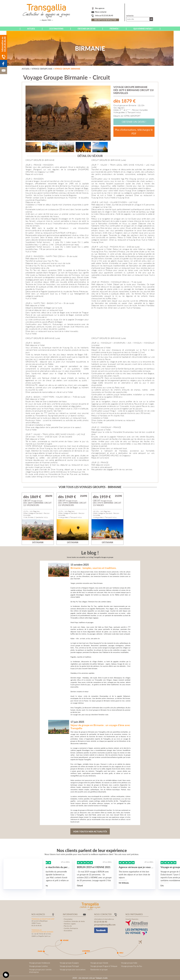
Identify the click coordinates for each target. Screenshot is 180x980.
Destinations (56, 29)
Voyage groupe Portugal (69, 966)
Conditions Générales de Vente (74, 921)
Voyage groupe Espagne (69, 963)
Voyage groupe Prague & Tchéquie (104, 966)
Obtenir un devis (87, 29)
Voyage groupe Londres (38, 966)
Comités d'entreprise (71, 928)
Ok (151, 19)
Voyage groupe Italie (129, 963)
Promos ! (114, 29)
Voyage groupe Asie (42, 69)
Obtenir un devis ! (134, 122)
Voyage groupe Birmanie (67, 69)
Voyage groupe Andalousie (40, 963)
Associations (68, 931)
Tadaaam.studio (101, 978)
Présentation (68, 919)
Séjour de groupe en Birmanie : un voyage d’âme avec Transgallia (100, 727)
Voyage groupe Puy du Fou (132, 966)
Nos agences (100, 8)
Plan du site (68, 926)
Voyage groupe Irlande (99, 963)
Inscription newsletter (105, 20)
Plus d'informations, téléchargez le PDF (134, 132)
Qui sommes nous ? (143, 29)
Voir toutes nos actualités (90, 831)
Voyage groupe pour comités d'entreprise (40, 971)
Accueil (31, 29)
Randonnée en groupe (99, 970)
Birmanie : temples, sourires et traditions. (93, 568)
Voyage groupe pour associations (73, 970)
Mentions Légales (70, 924)
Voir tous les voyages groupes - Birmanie (90, 487)
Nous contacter (101, 12)
